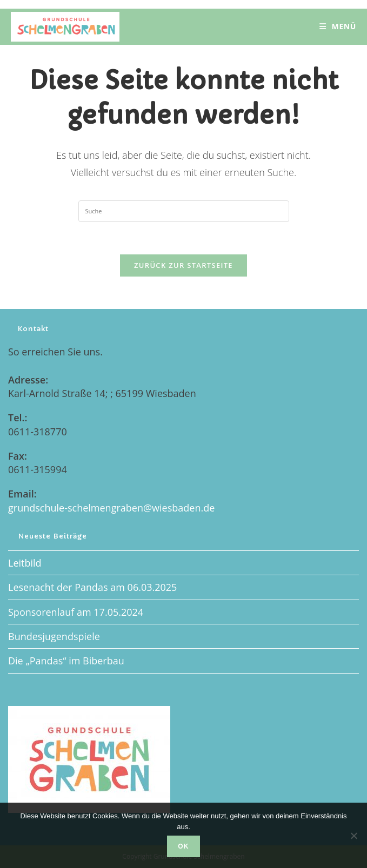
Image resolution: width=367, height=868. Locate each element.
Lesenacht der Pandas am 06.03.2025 (92, 587)
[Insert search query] (184, 211)
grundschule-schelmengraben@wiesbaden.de (111, 508)
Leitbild (25, 563)
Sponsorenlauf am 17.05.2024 (76, 612)
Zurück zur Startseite (183, 265)
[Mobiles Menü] (338, 26)
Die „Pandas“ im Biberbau (66, 661)
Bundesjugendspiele (54, 636)
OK (183, 846)
